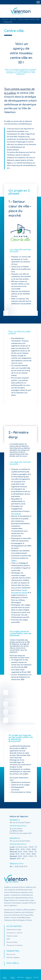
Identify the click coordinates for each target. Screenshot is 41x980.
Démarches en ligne (14, 930)
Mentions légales (13, 958)
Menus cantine (5, 978)
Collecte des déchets (28, 978)
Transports (36, 977)
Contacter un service (14, 933)
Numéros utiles (13, 978)
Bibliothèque (20, 977)
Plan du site (11, 954)
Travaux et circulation (15, 945)
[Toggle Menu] (38, 2)
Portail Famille (12, 942)
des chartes (16, 514)
